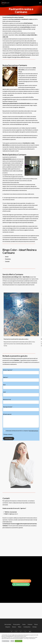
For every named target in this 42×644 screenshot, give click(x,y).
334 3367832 (13, 512)
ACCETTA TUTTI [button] (19, 641)
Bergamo (8, 627)
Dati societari (8, 624)
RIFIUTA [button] (12, 641)
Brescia (14, 627)
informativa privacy (34, 431)
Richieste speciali (21, 421)
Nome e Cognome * (21, 372)
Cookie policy (27, 627)
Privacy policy (17, 624)
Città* (21, 394)
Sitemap (34, 627)
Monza (36, 624)
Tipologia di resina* (21, 409)
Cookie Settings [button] (6, 641)
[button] (40, 3)
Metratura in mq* (21, 401)
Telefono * (21, 379)
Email (21, 387)
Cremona (30, 624)
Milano (20, 627)
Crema (24, 624)
